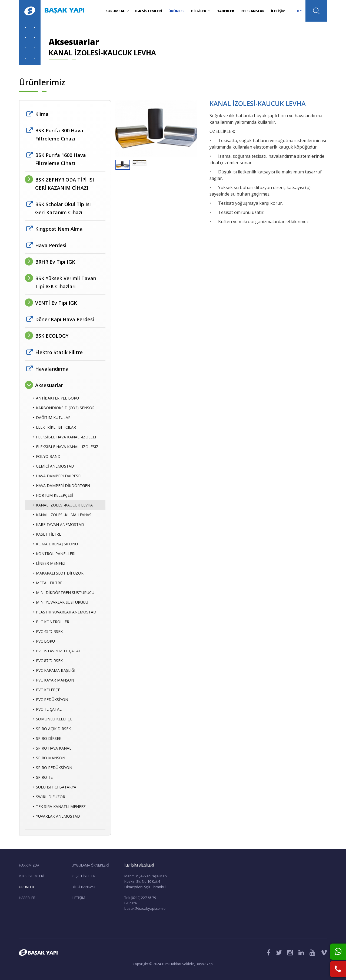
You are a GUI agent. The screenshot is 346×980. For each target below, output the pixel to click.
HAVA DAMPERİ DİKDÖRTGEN (61, 486)
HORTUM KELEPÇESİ (53, 495)
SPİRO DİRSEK (47, 739)
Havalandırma (52, 369)
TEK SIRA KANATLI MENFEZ (59, 807)
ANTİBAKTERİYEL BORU (56, 398)
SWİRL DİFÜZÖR (49, 797)
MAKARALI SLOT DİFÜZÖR (58, 573)
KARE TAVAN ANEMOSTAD (59, 525)
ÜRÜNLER (177, 11)
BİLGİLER (201, 11)
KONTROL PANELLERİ (54, 554)
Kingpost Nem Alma (59, 229)
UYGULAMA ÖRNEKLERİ (90, 865)
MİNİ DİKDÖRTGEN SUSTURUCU (64, 593)
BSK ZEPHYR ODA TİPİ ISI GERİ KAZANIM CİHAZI (65, 184)
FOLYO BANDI (47, 457)
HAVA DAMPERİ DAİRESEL (58, 476)
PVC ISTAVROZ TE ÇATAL (57, 651)
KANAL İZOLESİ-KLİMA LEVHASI (63, 515)
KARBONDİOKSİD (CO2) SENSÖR (64, 408)
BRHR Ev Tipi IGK (55, 262)
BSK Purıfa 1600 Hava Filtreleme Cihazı (61, 159)
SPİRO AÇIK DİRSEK (52, 729)
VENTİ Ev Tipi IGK (56, 303)
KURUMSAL (117, 11)
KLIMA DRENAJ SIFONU (55, 544)
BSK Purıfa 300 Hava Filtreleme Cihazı (59, 135)
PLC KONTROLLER (51, 622)
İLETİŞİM (278, 11)
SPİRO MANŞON (49, 758)
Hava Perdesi (51, 245)
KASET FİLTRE (47, 534)
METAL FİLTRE (48, 583)
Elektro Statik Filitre (59, 352)
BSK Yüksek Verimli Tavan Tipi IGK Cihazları (66, 282)
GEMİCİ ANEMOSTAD (54, 466)
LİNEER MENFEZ (49, 563)
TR (298, 11)
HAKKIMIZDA (29, 865)
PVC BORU (44, 641)
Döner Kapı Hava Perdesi (65, 319)
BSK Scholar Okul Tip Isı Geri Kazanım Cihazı (63, 208)
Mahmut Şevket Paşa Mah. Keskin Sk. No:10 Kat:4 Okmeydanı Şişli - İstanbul (146, 881)
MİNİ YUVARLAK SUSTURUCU (61, 602)
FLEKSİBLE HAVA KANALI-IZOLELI (64, 437)
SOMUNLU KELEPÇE (53, 719)
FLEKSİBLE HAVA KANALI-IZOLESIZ (66, 447)
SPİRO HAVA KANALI (53, 748)
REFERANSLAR (252, 11)
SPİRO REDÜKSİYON (53, 768)
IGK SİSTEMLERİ (149, 11)
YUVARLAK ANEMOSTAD (56, 816)
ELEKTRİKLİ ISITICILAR (54, 427)
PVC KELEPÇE (46, 690)
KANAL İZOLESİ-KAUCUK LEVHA (63, 505)
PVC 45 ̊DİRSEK (48, 632)
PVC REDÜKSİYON (51, 700)
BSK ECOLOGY (52, 336)
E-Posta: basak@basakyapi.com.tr (145, 906)
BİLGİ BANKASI (83, 887)
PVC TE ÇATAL (47, 709)
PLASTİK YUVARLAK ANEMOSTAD (65, 612)
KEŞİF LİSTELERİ (84, 876)
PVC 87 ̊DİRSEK (48, 661)
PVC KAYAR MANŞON (54, 680)
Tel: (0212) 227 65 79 (140, 898)
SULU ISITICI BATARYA (55, 787)
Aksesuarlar (49, 385)
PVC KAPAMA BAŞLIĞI (54, 670)
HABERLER (225, 11)
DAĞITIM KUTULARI (52, 418)
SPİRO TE (43, 777)
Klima (42, 114)
